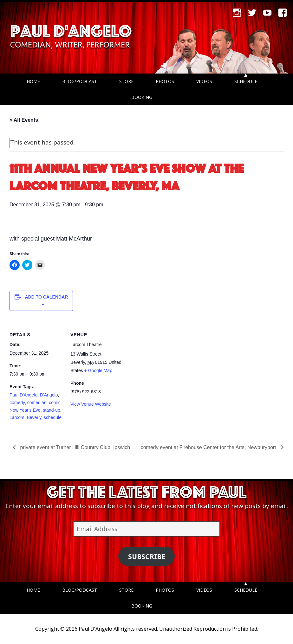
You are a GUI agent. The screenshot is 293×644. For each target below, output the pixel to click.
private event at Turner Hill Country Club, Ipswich (74, 447)
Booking (142, 97)
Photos (165, 81)
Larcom (17, 417)
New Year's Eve (25, 410)
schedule (53, 417)
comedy (17, 402)
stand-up (51, 410)
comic (55, 402)
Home (33, 81)
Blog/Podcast (80, 81)
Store (126, 81)
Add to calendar (47, 297)
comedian (37, 402)
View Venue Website (91, 404)
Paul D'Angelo (23, 395)
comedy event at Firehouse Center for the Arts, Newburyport (209, 447)
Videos (204, 81)
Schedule (246, 81)
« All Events (24, 120)
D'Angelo (49, 395)
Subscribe (147, 556)
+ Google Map (98, 370)
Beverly (34, 417)
